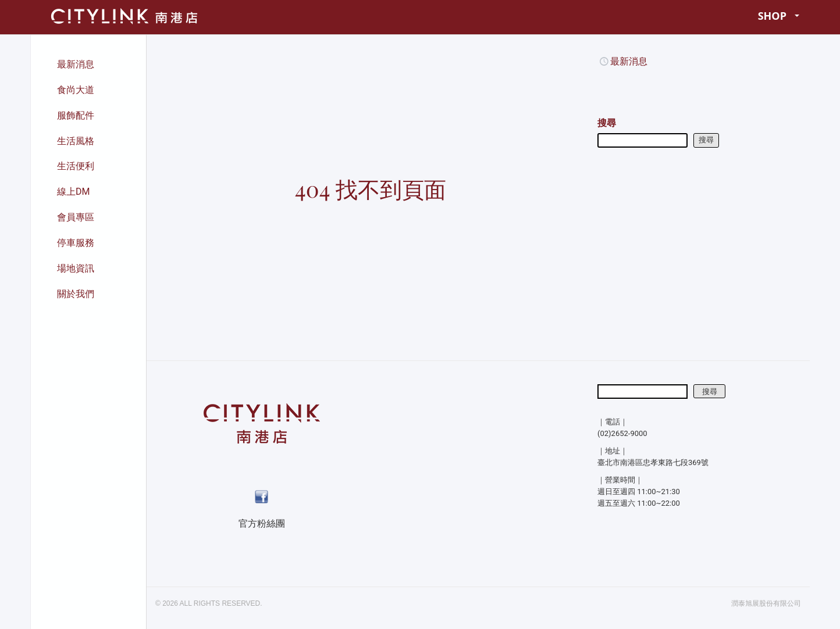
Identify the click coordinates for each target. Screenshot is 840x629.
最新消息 (76, 64)
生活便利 (76, 166)
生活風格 (76, 141)
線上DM (73, 192)
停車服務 (76, 243)
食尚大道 (76, 90)
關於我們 (76, 294)
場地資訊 (76, 268)
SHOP (779, 16)
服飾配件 (76, 115)
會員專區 (76, 217)
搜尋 (607, 123)
